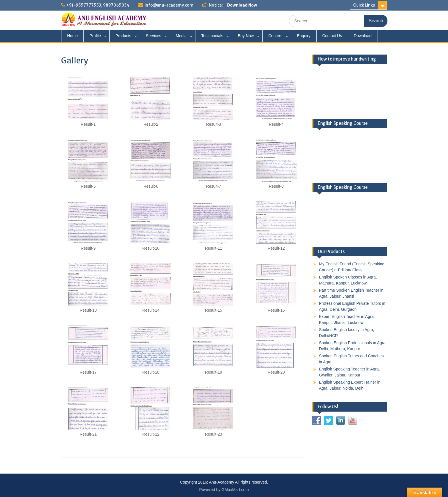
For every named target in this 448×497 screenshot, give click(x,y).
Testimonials (212, 36)
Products (123, 36)
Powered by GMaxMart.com (224, 490)
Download (363, 36)
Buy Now (246, 36)
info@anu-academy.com (169, 5)
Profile (95, 36)
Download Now (242, 5)
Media (181, 36)
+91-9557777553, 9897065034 (98, 5)
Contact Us (332, 36)
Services (153, 36)
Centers (275, 36)
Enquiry (304, 36)
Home (72, 36)
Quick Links (364, 5)
